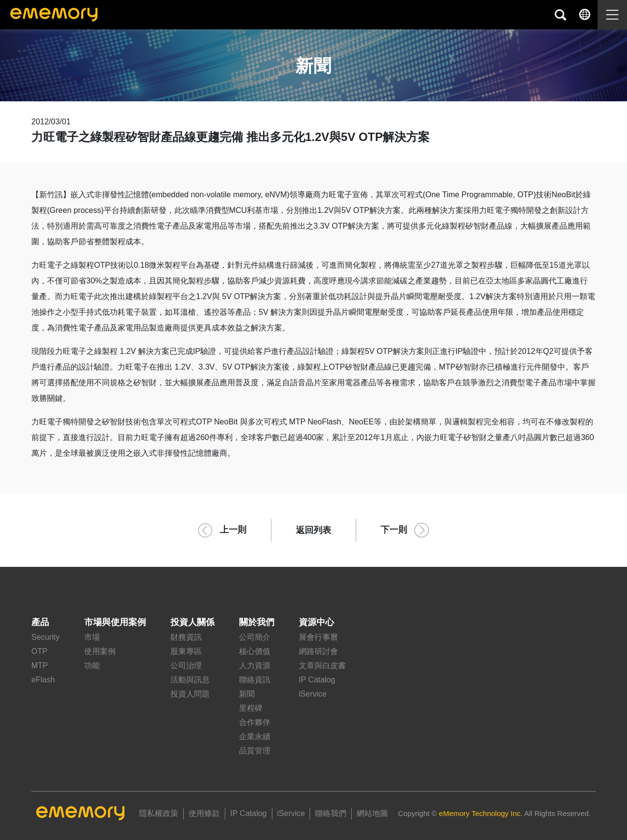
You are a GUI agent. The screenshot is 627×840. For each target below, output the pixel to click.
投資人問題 (190, 694)
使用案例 (100, 651)
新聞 (247, 694)
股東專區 (186, 651)
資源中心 (316, 622)
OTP (39, 651)
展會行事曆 (318, 637)
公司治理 (186, 665)
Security (46, 637)
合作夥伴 (255, 722)
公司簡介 (255, 637)
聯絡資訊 (255, 680)
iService (313, 694)
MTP (40, 665)
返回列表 (313, 530)
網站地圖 (372, 813)
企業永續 (255, 736)
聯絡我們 (331, 813)
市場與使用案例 (115, 622)
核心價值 (255, 651)
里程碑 (251, 708)
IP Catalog (317, 680)
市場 (92, 637)
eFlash (43, 680)
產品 (40, 622)
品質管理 (255, 751)
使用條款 (204, 813)
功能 (92, 665)
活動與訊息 (190, 680)
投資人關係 (193, 622)
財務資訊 (186, 637)
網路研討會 (318, 651)
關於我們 (257, 622)
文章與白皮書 (322, 665)
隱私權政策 (159, 813)
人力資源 (255, 665)
